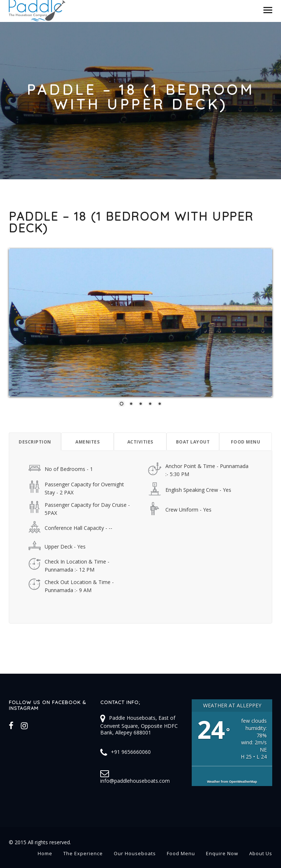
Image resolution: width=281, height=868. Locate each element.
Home (45, 853)
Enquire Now (222, 853)
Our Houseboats (135, 853)
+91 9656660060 (131, 752)
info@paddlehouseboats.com (135, 781)
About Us (261, 853)
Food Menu (181, 853)
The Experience (83, 853)
